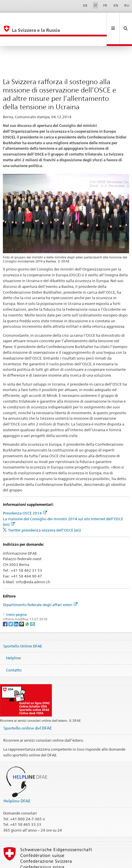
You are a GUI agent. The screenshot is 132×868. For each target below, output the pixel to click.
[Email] (33, 605)
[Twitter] (11, 605)
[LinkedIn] (17, 605)
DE (85, 5)
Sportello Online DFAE (23, 626)
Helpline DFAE (17, 781)
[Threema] (22, 605)
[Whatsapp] (28, 605)
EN (116, 5)
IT (96, 5)
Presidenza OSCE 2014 (25, 494)
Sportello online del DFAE (28, 709)
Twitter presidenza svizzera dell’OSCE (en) (44, 511)
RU (127, 5)
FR (105, 5)
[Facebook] (6, 605)
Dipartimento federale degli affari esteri (40, 585)
